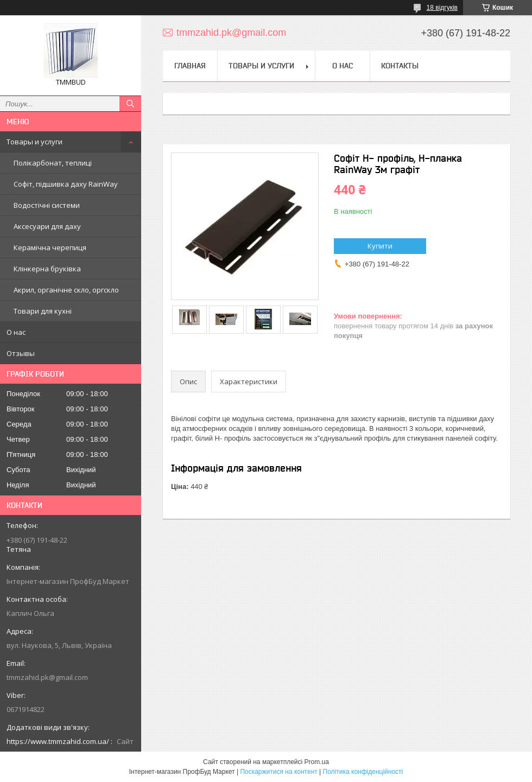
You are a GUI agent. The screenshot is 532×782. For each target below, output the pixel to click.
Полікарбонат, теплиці (53, 163)
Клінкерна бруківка (47, 269)
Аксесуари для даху (47, 226)
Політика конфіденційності (363, 772)
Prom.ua (317, 762)
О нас (16, 332)
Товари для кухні (43, 311)
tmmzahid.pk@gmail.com (47, 677)
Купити (380, 246)
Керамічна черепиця (50, 247)
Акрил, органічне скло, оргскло (66, 290)
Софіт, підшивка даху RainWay (66, 184)
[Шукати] (130, 104)
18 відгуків (442, 8)
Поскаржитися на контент (278, 772)
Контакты (400, 66)
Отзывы (21, 353)
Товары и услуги (34, 142)
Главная (190, 66)
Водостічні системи (47, 205)
